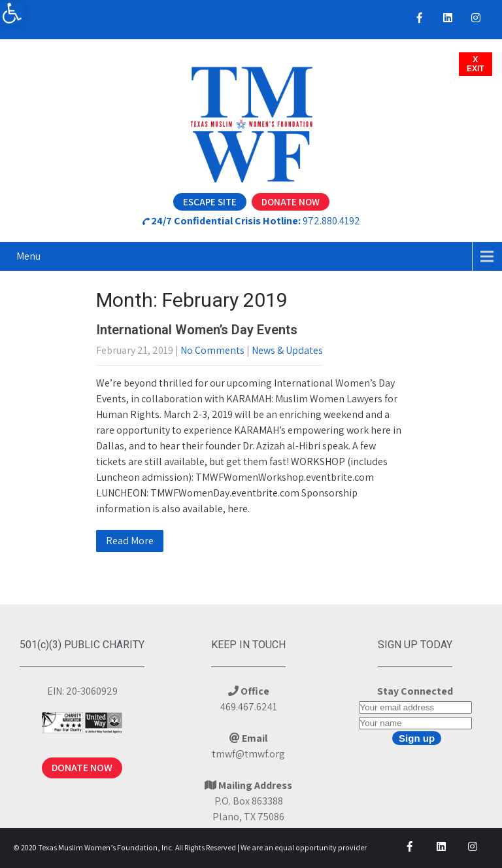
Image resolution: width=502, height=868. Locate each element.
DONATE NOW (82, 768)
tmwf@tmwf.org (248, 754)
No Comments (212, 350)
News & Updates (287, 350)
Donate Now (291, 202)
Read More (130, 541)
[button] (12, 13)
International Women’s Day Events (197, 330)
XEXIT (476, 64)
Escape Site (210, 202)
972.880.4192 (331, 221)
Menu (28, 256)
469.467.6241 (249, 707)
